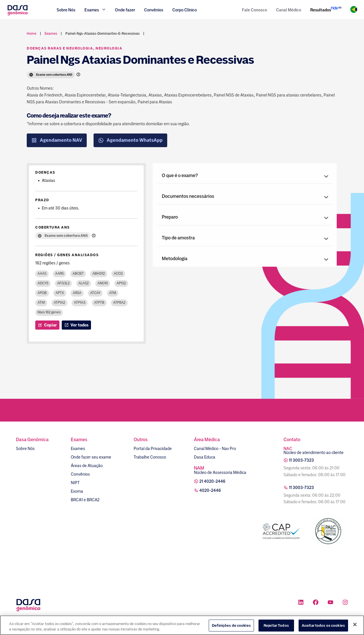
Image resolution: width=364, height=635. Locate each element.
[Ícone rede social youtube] (330, 603)
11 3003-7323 (301, 460)
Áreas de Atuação (87, 466)
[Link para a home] (17, 15)
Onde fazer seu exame (91, 457)
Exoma (77, 491)
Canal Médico (289, 10)
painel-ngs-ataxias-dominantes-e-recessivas (103, 34)
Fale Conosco (255, 10)
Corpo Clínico (185, 10)
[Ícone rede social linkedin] (301, 603)
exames (51, 34)
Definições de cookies (231, 627)
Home (32, 34)
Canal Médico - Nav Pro (215, 449)
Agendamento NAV (57, 140)
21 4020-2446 (212, 481)
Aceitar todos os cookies (323, 627)
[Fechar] (355, 626)
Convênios (154, 10)
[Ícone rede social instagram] (345, 603)
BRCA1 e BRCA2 (85, 500)
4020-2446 (210, 490)
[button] (245, 176)
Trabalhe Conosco (150, 457)
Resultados (321, 10)
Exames (78, 449)
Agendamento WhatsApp (130, 140)
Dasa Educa (205, 457)
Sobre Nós (66, 10)
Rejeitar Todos (276, 627)
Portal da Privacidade (153, 449)
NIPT (75, 483)
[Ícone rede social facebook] (316, 603)
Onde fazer (125, 10)
